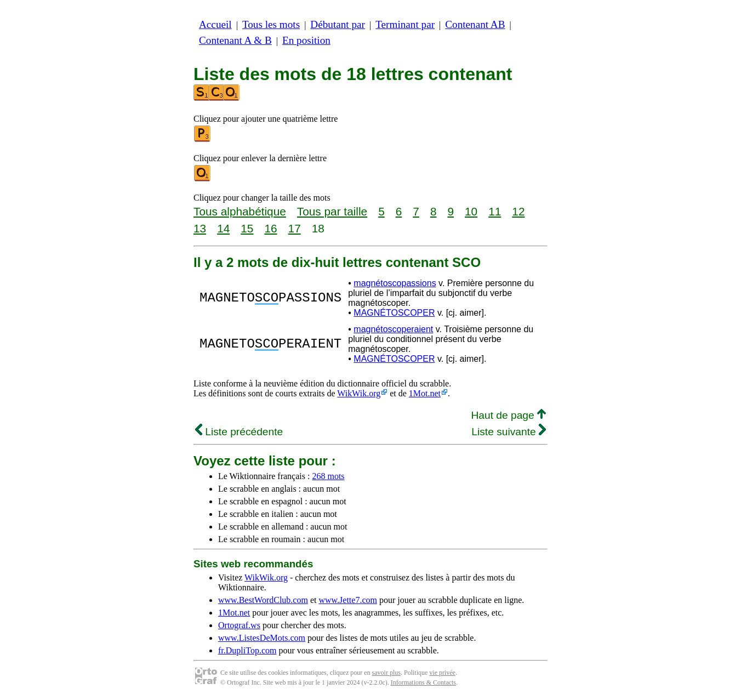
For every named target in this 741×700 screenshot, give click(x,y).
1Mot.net (425, 393)
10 (471, 211)
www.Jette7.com (348, 600)
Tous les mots (271, 24)
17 (295, 228)
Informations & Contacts (423, 682)
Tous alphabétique (240, 211)
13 (200, 228)
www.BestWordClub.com (263, 600)
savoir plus (386, 673)
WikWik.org (359, 393)
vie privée (442, 673)
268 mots (328, 476)
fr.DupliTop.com (247, 650)
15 (247, 228)
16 (270, 228)
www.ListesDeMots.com (262, 638)
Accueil (215, 24)
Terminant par (405, 24)
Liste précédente (239, 432)
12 (518, 211)
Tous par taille (332, 211)
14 (223, 228)
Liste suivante (509, 432)
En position (306, 40)
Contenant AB (475, 24)
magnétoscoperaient (393, 329)
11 (495, 211)
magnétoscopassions (395, 283)
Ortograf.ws (239, 625)
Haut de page (508, 415)
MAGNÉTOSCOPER (394, 313)
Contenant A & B (235, 40)
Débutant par (338, 24)
